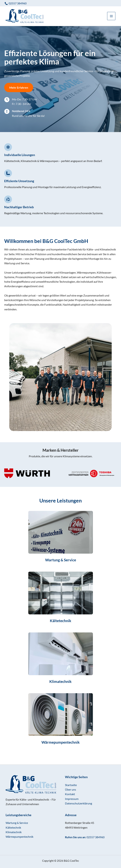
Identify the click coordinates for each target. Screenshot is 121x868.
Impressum (72, 799)
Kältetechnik (13, 827)
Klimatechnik (14, 832)
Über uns (71, 789)
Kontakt (70, 794)
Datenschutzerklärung (79, 803)
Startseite (71, 785)
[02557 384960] (16, 3)
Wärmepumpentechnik (19, 837)
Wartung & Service (17, 823)
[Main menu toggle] (111, 17)
